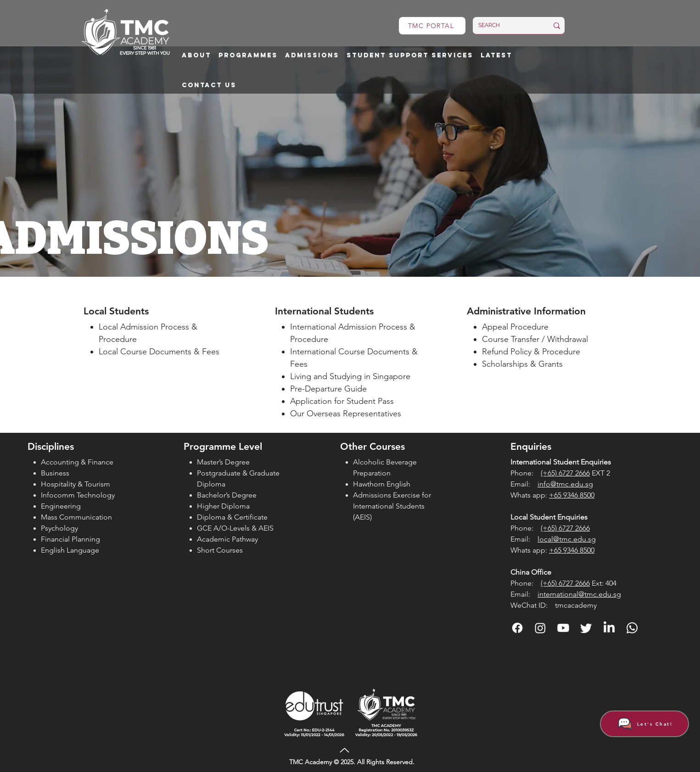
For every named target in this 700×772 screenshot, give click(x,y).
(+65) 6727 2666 (565, 473)
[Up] (345, 750)
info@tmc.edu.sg (565, 484)
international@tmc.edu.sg (579, 594)
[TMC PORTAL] (432, 26)
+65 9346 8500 (572, 495)
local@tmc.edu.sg (567, 539)
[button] (196, 56)
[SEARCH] (506, 25)
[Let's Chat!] (644, 724)
